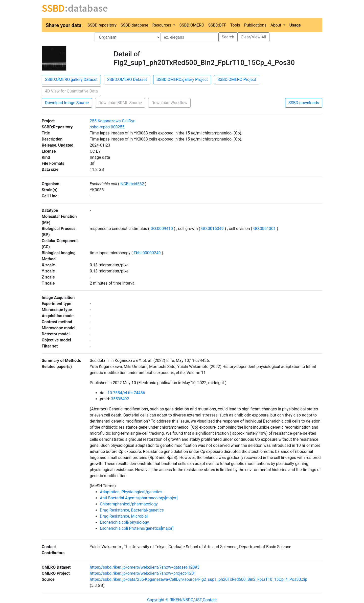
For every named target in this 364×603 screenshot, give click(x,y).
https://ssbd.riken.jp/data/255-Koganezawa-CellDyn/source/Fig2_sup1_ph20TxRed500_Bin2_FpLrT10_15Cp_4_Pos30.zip (199, 579)
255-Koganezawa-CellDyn (113, 121)
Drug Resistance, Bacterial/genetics (132, 510)
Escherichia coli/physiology (124, 522)
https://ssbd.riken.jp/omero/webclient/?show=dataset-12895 (145, 567)
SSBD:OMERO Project (237, 79)
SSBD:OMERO (192, 25)
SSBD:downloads (304, 103)
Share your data (64, 25)
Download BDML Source (120, 103)
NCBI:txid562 (132, 184)
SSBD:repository (102, 25)
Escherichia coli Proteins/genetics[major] (137, 528)
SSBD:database (134, 25)
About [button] (276, 25)
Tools (235, 25)
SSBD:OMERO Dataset (127, 79)
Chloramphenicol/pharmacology (129, 504)
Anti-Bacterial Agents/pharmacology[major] (139, 498)
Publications (255, 25)
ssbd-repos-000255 (107, 127)
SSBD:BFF (217, 25)
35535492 (120, 399)
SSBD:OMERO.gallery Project (182, 79)
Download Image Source (67, 103)
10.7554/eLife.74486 (126, 393)
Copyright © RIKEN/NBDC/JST (175, 600)
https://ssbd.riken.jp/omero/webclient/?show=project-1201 (143, 573)
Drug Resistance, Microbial (124, 516)
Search (228, 37)
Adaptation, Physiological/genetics (131, 492)
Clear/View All (253, 37)
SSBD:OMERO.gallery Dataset (71, 79)
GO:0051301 (265, 229)
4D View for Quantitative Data (71, 91)
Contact (210, 600)
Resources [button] (162, 25)
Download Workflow (169, 103)
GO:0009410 (162, 229)
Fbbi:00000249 (147, 253)
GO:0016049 (212, 229)
